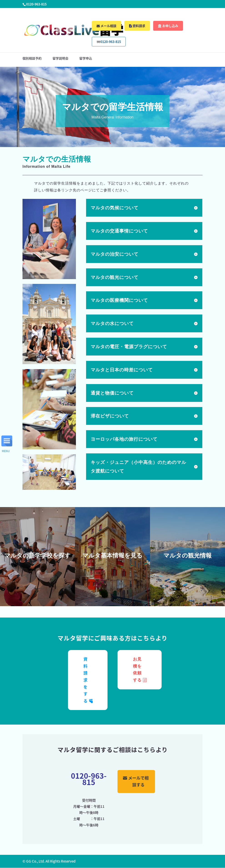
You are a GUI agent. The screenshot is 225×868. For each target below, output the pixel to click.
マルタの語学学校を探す (37, 555)
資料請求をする (86, 680)
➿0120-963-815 (109, 42)
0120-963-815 (89, 779)
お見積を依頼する (137, 670)
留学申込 (86, 59)
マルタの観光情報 (187, 555)
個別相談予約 (32, 59)
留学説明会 (60, 59)
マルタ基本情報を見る (112, 555)
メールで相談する (138, 781)
